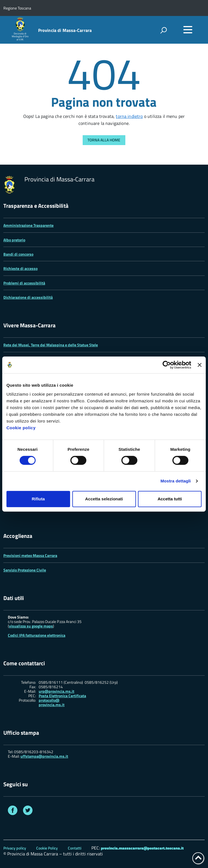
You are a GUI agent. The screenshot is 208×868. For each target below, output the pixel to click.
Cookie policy (21, 428)
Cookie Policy (47, 848)
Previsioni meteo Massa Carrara (30, 555)
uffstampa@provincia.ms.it (44, 756)
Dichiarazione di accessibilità (28, 297)
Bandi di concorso (18, 254)
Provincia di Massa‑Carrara (65, 30)
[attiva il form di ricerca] (163, 30)
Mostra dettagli (175, 481)
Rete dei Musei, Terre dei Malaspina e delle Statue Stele (51, 345)
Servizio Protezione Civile (25, 570)
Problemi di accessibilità (24, 283)
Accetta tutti (170, 499)
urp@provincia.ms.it (56, 691)
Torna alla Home (104, 140)
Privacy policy (15, 848)
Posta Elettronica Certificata (62, 696)
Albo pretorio (14, 240)
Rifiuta (38, 499)
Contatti (75, 848)
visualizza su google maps (31, 626)
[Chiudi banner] (200, 365)
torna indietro (129, 116)
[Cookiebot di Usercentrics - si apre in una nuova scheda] (167, 365)
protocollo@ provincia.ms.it (52, 703)
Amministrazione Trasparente (28, 225)
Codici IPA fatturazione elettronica (37, 635)
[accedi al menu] (188, 30)
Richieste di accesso (20, 268)
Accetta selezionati (104, 499)
